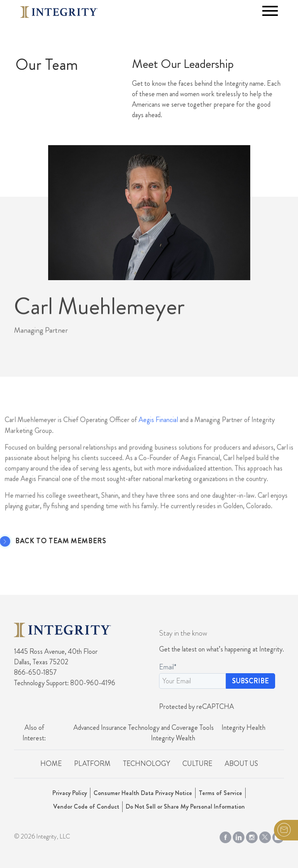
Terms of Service (220, 793)
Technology (146, 764)
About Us (241, 764)
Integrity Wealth (173, 738)
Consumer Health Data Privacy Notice (143, 793)
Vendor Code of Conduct (86, 806)
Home (51, 764)
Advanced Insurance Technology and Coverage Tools (144, 728)
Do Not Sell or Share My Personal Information (185, 806)
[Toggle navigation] (270, 11)
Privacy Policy (70, 793)
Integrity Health (243, 728)
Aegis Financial (158, 441)
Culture (197, 764)
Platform (92, 764)
